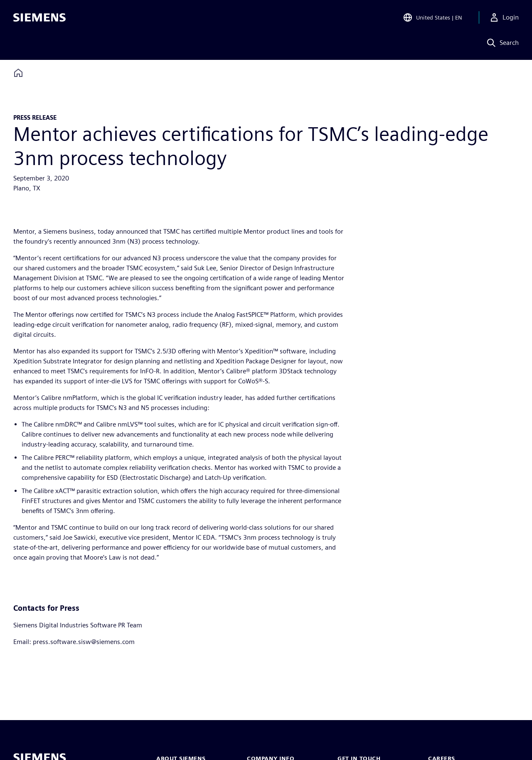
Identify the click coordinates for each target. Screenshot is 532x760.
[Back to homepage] (18, 73)
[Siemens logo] (39, 18)
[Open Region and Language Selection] (432, 18)
